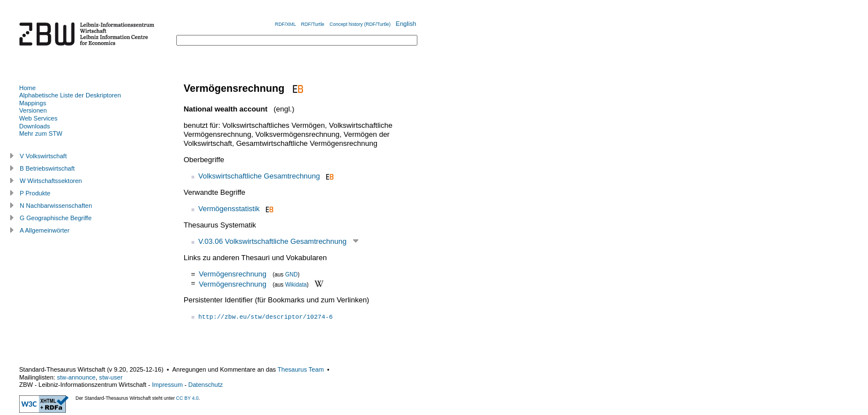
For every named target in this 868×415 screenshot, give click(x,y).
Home (27, 88)
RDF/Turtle (313, 24)
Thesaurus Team (301, 369)
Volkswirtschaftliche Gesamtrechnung (259, 176)
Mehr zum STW (41, 133)
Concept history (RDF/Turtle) (360, 24)
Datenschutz (205, 385)
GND (291, 275)
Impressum (168, 385)
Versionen (33, 110)
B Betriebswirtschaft (47, 168)
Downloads (35, 126)
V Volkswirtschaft (43, 156)
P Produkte (35, 193)
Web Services (38, 118)
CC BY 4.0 (188, 398)
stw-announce (76, 377)
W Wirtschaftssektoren (51, 181)
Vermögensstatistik (229, 209)
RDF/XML (285, 24)
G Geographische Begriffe (56, 218)
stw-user (111, 377)
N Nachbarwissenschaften (56, 206)
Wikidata (296, 284)
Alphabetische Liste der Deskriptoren (70, 95)
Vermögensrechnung (233, 274)
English (406, 24)
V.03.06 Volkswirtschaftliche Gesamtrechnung (272, 241)
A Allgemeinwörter (44, 230)
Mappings (33, 103)
